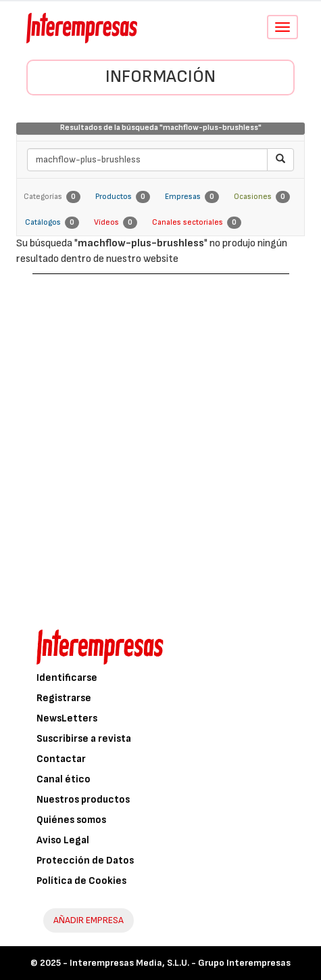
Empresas (192, 197)
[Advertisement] (160, 442)
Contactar (61, 759)
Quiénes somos (71, 820)
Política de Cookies (81, 881)
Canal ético (64, 779)
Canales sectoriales (197, 223)
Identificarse (67, 678)
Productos (123, 197)
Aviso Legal (63, 840)
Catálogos (52, 223)
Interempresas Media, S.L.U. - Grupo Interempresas (180, 963)
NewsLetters (67, 718)
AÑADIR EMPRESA (89, 920)
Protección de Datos (85, 861)
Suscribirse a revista (84, 739)
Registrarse (64, 698)
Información (160, 77)
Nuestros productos (83, 800)
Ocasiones (262, 197)
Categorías (52, 197)
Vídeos (116, 223)
